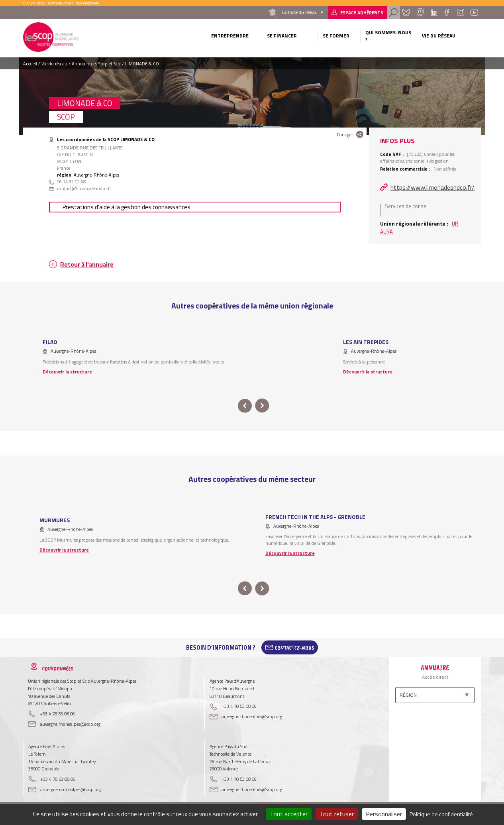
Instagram (460, 12)
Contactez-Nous (294, 648)
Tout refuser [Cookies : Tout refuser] (337, 814)
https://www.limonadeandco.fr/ (432, 187)
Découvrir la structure (67, 372)
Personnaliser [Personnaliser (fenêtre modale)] (384, 814)
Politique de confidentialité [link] (441, 814)
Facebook (447, 12)
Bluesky (406, 12)
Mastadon (420, 12)
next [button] (262, 406)
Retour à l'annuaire (87, 264)
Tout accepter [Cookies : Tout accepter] (289, 814)
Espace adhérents (362, 13)
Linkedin (434, 12)
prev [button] (245, 406)
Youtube (475, 12)
